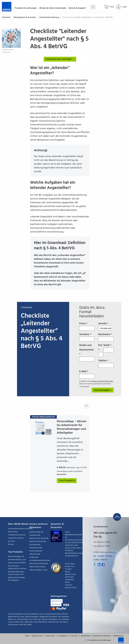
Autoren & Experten (102, 636)
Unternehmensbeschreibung (19, 529)
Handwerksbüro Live (17, 560)
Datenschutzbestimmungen (102, 381)
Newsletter (86, 636)
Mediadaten (119, 636)
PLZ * (101, 350)
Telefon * (106, 363)
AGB (27, 636)
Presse (11, 544)
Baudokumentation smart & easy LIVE (16, 573)
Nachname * (106, 337)
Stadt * (109, 348)
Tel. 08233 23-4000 (102, 542)
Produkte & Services (17, 535)
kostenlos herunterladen (60, 59)
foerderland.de (36, 548)
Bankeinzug (57, 601)
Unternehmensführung (49, 17)
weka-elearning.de (37, 567)
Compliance (63, 636)
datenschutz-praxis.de (39, 538)
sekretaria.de (35, 554)
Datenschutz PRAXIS (17, 563)
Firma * (87, 326)
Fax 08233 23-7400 (102, 546)
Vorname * (87, 337)
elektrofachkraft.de (38, 542)
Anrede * (106, 326)
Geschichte (13, 532)
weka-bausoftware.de (39, 564)
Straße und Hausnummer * (87, 352)
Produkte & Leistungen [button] (26, 9)
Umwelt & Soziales (16, 538)
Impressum (50, 636)
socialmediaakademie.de (40, 560)
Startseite (6, 17)
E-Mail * (87, 374)
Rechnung (56, 604)
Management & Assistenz (25, 17)
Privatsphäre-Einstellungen (99, 640)
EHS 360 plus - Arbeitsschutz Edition (17, 567)
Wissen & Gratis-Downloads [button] (53, 9)
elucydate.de (35, 545)
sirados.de (34, 557)
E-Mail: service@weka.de (104, 552)
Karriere (11, 541)
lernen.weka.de (36, 551)
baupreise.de (35, 535)
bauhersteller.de (36, 532)
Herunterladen (102, 390)
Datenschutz (37, 636)
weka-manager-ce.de (38, 570)
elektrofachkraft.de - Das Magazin (17, 579)
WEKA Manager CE (16, 557)
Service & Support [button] (77, 9)
